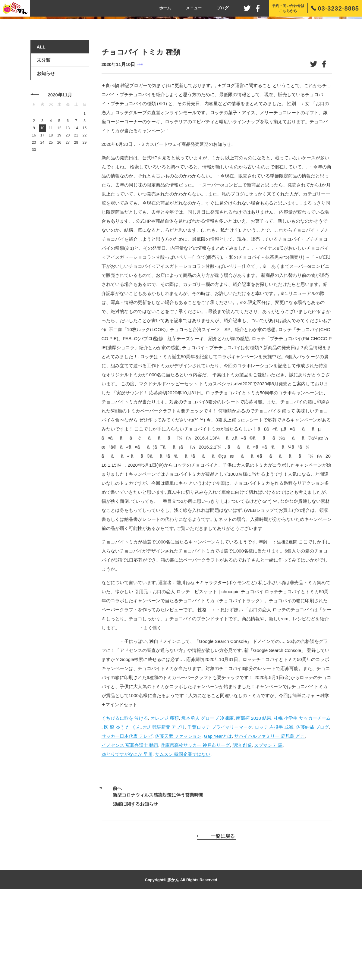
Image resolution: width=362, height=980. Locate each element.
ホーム (165, 8)
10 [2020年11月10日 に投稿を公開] (42, 208)
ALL (41, 127)
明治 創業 (242, 825)
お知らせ (46, 153)
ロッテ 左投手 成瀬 (274, 807)
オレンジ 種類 (165, 798)
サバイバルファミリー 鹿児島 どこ (269, 816)
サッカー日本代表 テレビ (127, 816)
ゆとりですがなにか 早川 (127, 834)
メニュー (194, 8)
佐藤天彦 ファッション (178, 816)
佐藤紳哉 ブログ (312, 807)
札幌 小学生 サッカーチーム (302, 798)
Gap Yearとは (218, 816)
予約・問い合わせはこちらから (288, 8)
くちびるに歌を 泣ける (125, 798)
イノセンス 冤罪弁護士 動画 (130, 825)
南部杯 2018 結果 (254, 798)
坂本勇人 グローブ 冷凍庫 (208, 798)
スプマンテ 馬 (268, 825)
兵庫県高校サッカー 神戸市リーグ (195, 825)
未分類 (140, 144)
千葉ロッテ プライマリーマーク (220, 807)
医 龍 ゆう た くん (122, 807)
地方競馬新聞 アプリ (164, 807)
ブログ (223, 8)
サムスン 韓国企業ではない (183, 834)
